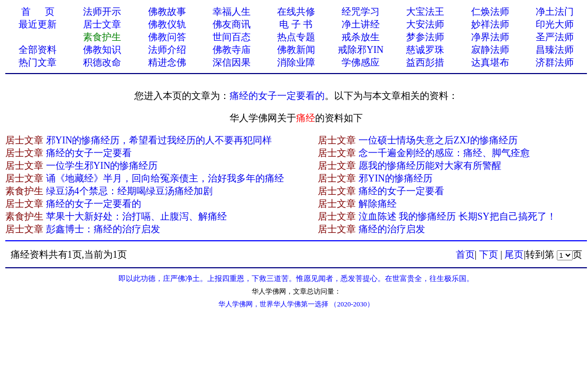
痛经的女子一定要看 (89, 153)
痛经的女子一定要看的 (277, 96)
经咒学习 (361, 12)
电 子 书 (296, 24)
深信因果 (232, 62)
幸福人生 (232, 12)
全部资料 (38, 50)
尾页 (514, 255)
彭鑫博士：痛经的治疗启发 (103, 229)
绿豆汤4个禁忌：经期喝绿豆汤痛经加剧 (129, 191)
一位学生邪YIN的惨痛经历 (102, 166)
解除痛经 (378, 204)
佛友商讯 (232, 24)
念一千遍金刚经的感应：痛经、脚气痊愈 (444, 153)
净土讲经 (361, 24)
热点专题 (296, 37)
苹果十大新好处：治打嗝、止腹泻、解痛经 (136, 216)
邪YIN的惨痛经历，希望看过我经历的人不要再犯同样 (159, 140)
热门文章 (38, 62)
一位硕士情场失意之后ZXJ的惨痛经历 (438, 140)
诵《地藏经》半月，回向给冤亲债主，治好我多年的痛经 (165, 178)
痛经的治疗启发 (392, 229)
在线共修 (296, 12)
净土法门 (555, 12)
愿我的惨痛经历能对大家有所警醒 (430, 166)
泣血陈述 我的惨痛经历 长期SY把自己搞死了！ (457, 216)
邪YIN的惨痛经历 (396, 178)
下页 (489, 255)
